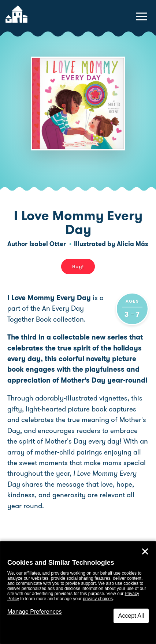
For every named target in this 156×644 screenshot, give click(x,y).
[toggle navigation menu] (141, 16)
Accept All (131, 616)
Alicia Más (133, 244)
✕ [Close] (145, 552)
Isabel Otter (48, 244)
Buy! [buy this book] (78, 267)
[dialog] (78, 593)
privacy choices (98, 599)
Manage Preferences (35, 612)
